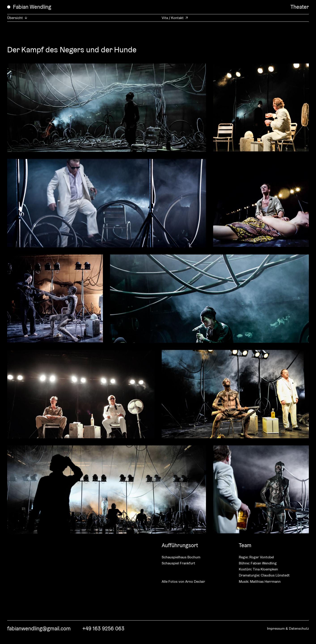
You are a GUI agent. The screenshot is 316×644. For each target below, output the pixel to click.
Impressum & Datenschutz (288, 628)
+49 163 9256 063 (103, 628)
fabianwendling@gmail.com (39, 628)
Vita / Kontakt (173, 18)
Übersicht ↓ (17, 18)
